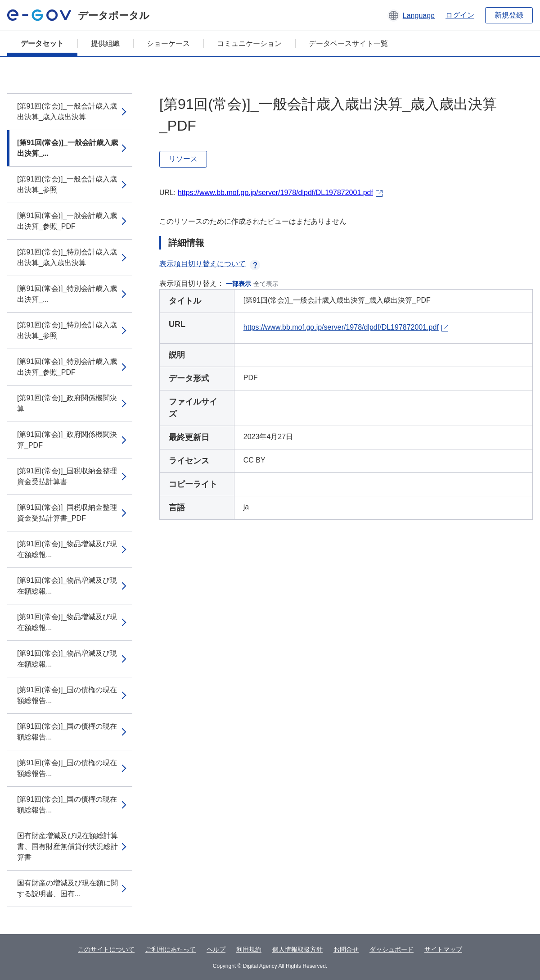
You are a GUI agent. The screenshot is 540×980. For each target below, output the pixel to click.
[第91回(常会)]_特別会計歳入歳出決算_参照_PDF (67, 367)
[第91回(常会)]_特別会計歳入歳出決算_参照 (67, 330)
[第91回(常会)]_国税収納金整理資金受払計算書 (67, 476)
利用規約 (249, 949)
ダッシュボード (391, 949)
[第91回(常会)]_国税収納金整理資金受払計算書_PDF (67, 513)
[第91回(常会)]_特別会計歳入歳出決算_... (67, 294)
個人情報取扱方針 (297, 949)
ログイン (460, 15)
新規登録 (509, 15)
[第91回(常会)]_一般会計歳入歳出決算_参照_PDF (67, 221)
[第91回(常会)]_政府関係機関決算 (67, 403)
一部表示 (238, 284)
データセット (42, 43)
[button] (411, 15)
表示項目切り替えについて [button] (210, 264)
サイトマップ (443, 949)
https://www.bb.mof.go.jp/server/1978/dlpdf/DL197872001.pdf (275, 193)
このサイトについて (106, 949)
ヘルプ (216, 949)
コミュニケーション (249, 43)
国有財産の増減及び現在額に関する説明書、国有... (67, 888)
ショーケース (168, 43)
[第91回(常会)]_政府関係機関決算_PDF (67, 440)
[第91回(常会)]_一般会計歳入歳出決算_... (67, 148)
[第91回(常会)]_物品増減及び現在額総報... (67, 549)
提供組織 (105, 43)
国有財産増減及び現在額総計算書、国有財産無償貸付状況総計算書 (67, 846)
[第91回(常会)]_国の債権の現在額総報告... (67, 695)
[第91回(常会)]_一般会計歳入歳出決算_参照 (67, 184)
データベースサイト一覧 (348, 43)
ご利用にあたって (171, 949)
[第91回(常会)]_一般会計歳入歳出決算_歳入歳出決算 (67, 111)
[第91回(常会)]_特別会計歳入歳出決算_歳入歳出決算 (67, 257)
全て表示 (266, 284)
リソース (183, 159)
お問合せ (346, 949)
